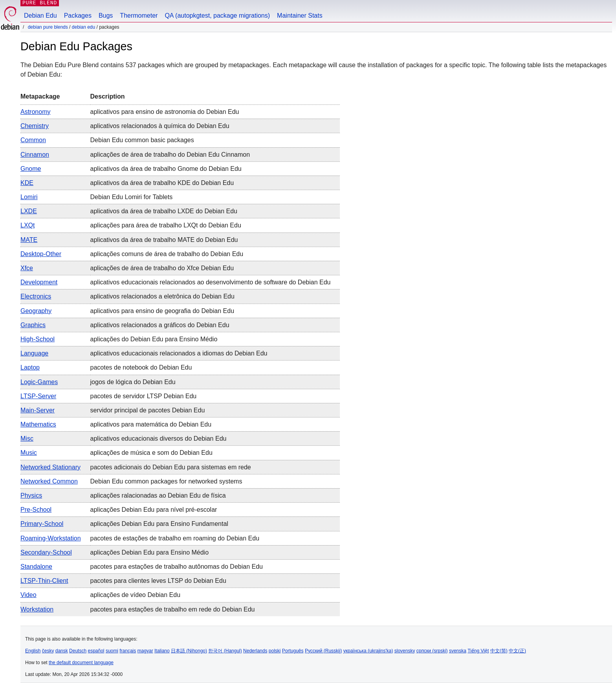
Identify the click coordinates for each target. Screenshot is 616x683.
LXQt (27, 225)
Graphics (33, 325)
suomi (112, 651)
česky (48, 651)
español (96, 651)
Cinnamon (35, 155)
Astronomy (35, 112)
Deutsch (78, 651)
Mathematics (38, 424)
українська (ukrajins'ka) (368, 651)
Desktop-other (41, 254)
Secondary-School (46, 552)
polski (275, 651)
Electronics (36, 296)
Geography (36, 311)
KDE (27, 183)
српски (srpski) (432, 651)
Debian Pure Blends (48, 27)
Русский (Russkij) (324, 651)
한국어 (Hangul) (225, 651)
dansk (62, 651)
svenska (458, 651)
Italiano (162, 651)
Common (33, 140)
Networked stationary (50, 467)
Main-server (38, 410)
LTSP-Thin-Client (44, 581)
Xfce (27, 268)
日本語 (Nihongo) (189, 651)
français (128, 651)
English (33, 651)
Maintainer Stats (300, 16)
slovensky (405, 651)
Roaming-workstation (51, 538)
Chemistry (35, 126)
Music (29, 453)
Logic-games (39, 382)
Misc (27, 439)
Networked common (49, 481)
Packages (78, 16)
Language (34, 353)
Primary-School (42, 524)
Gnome (31, 169)
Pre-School (36, 510)
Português (293, 651)
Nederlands (255, 651)
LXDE (29, 211)
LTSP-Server (38, 396)
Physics (31, 495)
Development (39, 282)
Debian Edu (40, 16)
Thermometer (139, 16)
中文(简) (499, 651)
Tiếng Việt (478, 651)
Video (28, 595)
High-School (38, 339)
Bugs (106, 16)
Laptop (30, 367)
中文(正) (517, 651)
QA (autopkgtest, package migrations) (217, 16)
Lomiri (29, 197)
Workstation (37, 609)
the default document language (81, 663)
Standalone (36, 567)
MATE (29, 240)
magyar (145, 651)
